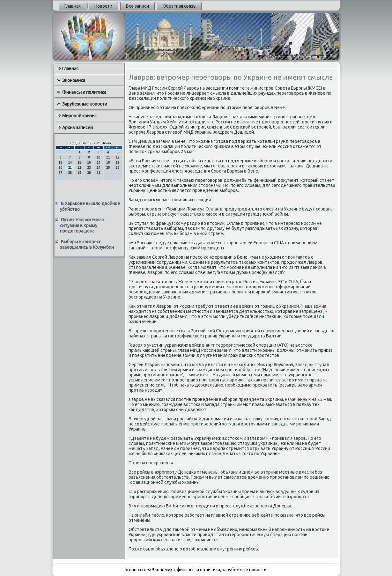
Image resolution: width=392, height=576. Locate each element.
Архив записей (78, 128)
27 (60, 173)
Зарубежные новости (85, 104)
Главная (73, 6)
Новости (103, 6)
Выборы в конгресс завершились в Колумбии (87, 245)
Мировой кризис (79, 116)
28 (70, 173)
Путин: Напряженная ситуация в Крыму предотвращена (82, 225)
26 (118, 168)
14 (70, 162)
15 (80, 162)
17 (98, 162)
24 (98, 168)
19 (118, 162)
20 (60, 168)
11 (108, 157)
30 (89, 173)
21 (70, 168)
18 (108, 162)
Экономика (74, 80)
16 (89, 162)
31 (98, 173)
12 (118, 157)
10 (98, 157)
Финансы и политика (84, 92)
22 (80, 168)
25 (108, 168)
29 (80, 173)
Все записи (137, 6)
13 (60, 162)
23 (89, 168)
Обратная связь (179, 6)
